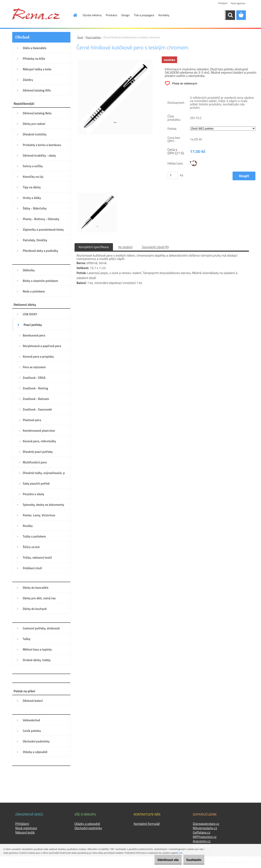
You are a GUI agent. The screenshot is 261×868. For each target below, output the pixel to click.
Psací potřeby (93, 37)
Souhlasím (192, 860)
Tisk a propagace (144, 15)
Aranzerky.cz (202, 841)
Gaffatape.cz (202, 832)
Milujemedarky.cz (205, 828)
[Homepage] (73, 15)
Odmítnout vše (162, 860)
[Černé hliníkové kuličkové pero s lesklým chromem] (115, 61)
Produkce (112, 15)
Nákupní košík (25, 832)
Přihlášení (220, 4)
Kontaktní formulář (147, 824)
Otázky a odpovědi (87, 824)
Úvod (80, 37)
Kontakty (164, 15)
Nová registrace (237, 4)
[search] (230, 15)
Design (125, 15)
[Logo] (36, 14)
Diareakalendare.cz (206, 824)
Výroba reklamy (92, 15)
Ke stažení (125, 247)
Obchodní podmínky (88, 828)
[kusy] (173, 175)
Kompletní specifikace (94, 247)
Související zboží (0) (155, 247)
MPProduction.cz (205, 837)
